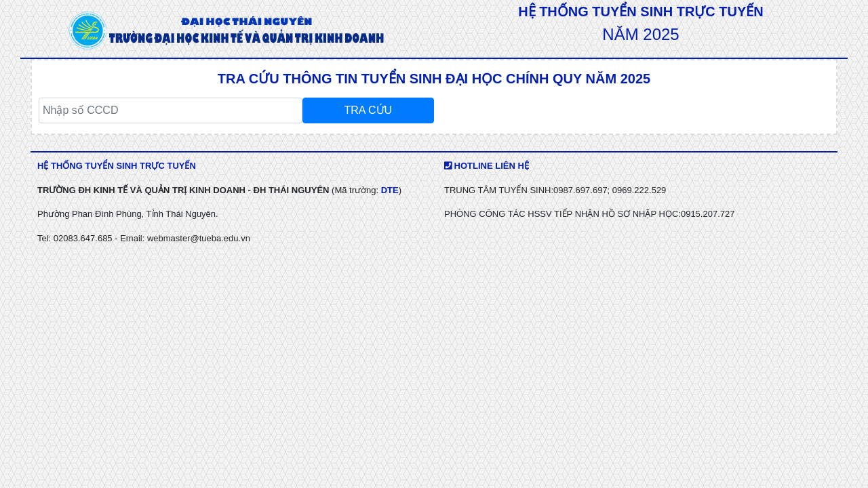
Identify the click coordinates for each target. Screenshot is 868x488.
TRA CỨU (368, 110)
